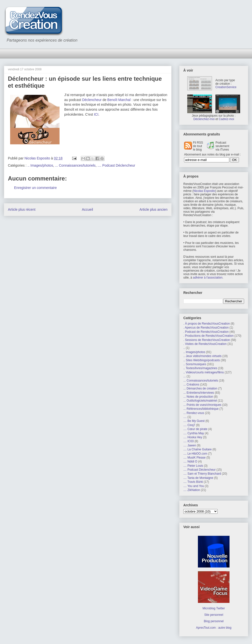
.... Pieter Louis (193, 466)
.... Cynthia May (194, 433)
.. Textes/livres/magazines (200, 368)
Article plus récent (22, 209)
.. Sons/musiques (195, 364)
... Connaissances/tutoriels (75, 165)
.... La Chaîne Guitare (198, 449)
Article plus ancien (153, 209)
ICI (96, 114)
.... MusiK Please (194, 458)
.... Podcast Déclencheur (116, 165)
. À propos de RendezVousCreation (207, 324)
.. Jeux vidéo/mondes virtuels (202, 356)
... (185, 376)
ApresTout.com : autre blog (214, 628)
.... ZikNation (192, 490)
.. (184, 348)
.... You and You (194, 486)
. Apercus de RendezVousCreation (206, 328)
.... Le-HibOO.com (195, 454)
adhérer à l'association (208, 278)
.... (185, 417)
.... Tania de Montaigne (198, 478)
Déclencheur (92, 100)
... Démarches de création (200, 388)
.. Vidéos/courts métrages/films (204, 372)
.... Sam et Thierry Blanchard (202, 474)
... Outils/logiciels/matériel (200, 401)
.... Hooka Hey (193, 437)
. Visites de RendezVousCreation (205, 344)
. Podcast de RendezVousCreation (206, 332)
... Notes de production (198, 397)
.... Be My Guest (194, 421)
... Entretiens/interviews (199, 393)
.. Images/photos (40, 165)
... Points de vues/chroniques (202, 405)
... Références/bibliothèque (201, 409)
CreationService (226, 87)
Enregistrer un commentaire (35, 188)
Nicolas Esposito (204, 191)
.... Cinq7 (189, 425)
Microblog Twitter (214, 608)
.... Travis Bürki (193, 482)
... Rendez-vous (194, 413)
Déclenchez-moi (204, 119)
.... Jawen (190, 445)
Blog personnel (214, 621)
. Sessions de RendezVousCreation (207, 340)
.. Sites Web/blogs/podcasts (202, 360)
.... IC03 (189, 441)
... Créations (191, 385)
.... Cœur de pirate (195, 429)
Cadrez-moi (226, 119)
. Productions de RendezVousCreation (208, 336)
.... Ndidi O (190, 462)
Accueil (87, 209)
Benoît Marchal (119, 100)
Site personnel (214, 615)
